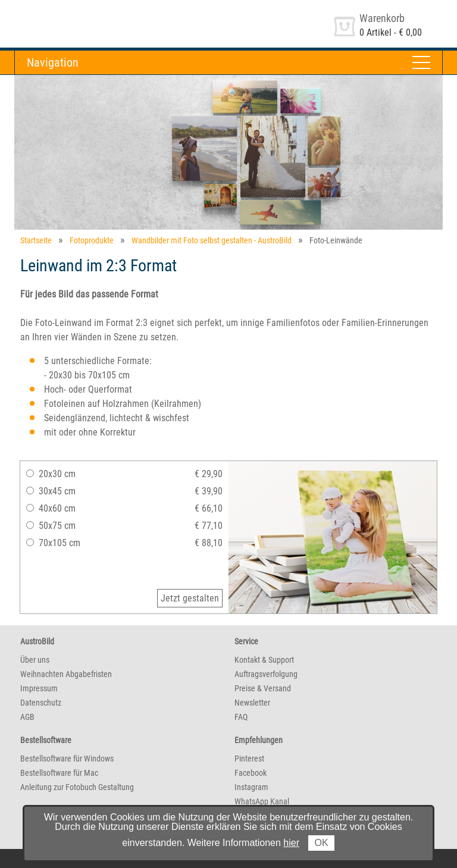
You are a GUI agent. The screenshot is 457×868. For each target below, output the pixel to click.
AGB (27, 717)
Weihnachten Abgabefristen (66, 674)
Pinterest (249, 759)
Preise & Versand (263, 688)
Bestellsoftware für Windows (67, 759)
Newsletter (252, 703)
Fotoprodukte (92, 240)
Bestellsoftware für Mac (59, 773)
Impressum (39, 688)
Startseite (36, 240)
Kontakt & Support (264, 660)
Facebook (251, 773)
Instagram (251, 787)
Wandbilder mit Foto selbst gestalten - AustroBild (212, 240)
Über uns (35, 660)
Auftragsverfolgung (266, 674)
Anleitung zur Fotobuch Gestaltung (77, 787)
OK (321, 843)
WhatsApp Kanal (262, 801)
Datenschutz (41, 703)
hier (291, 843)
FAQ (241, 717)
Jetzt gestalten (190, 598)
